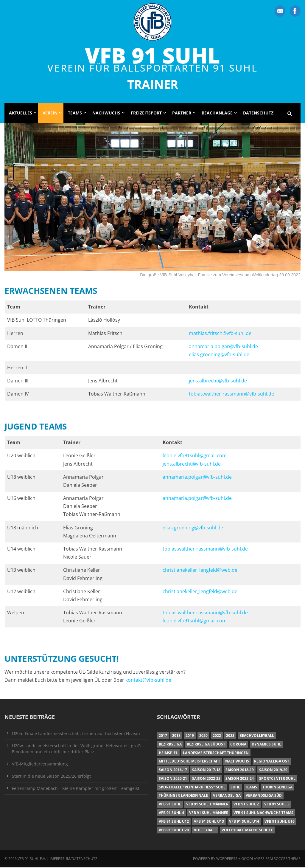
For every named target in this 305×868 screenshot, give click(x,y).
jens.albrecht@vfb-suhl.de (218, 382)
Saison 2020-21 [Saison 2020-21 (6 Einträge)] (173, 779)
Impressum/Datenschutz (74, 860)
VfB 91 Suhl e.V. (32, 860)
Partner (182, 114)
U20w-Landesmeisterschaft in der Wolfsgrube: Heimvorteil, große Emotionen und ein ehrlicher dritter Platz (77, 749)
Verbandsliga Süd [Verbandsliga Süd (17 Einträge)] (264, 796)
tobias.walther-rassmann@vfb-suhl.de (231, 395)
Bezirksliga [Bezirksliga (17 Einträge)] (170, 745)
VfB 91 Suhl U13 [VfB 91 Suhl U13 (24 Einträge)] (209, 822)
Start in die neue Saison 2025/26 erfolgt (51, 777)
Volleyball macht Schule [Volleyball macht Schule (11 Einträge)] (247, 831)
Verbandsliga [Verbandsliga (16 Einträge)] (227, 796)
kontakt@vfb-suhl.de (148, 681)
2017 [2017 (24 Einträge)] (163, 736)
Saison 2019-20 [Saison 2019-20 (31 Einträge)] (273, 771)
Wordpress (227, 860)
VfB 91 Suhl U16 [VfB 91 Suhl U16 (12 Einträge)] (280, 822)
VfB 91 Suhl (152, 55)
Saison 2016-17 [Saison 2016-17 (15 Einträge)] (173, 771)
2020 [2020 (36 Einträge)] (203, 736)
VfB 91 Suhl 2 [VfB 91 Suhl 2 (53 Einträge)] (246, 805)
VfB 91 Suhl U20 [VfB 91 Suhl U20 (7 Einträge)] (174, 831)
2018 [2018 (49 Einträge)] (176, 736)
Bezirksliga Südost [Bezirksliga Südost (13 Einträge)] (206, 745)
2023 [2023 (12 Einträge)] (230, 736)
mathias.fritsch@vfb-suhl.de (220, 334)
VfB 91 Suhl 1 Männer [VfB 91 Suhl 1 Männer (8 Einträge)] (207, 805)
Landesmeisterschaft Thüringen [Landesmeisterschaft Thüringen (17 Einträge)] (216, 753)
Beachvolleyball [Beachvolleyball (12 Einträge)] (257, 736)
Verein (50, 114)
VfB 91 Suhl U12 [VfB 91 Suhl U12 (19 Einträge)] (174, 822)
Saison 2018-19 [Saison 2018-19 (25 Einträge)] (240, 771)
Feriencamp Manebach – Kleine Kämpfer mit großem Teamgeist (76, 789)
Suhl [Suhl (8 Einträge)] (235, 788)
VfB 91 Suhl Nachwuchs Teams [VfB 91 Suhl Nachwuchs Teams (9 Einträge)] (263, 814)
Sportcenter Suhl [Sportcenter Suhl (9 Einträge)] (277, 779)
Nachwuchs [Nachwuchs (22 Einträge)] (237, 762)
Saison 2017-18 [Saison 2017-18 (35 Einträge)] (206, 771)
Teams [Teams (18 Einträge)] (251, 788)
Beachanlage (217, 114)
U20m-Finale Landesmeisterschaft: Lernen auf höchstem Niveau (76, 734)
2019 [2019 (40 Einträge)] (190, 736)
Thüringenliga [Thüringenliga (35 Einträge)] (277, 788)
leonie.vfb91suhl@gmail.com (195, 456)
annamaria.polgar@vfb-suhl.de (223, 347)
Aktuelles (21, 114)
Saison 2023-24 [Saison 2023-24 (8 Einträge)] (240, 779)
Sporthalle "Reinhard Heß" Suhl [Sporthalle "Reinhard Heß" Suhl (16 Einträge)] (192, 788)
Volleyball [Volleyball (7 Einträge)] (205, 831)
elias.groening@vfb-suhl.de (219, 355)
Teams (75, 114)
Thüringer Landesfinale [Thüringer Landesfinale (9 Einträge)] (183, 796)
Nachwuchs (106, 114)
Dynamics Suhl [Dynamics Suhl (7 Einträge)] (266, 745)
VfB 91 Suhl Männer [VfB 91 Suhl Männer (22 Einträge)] (209, 814)
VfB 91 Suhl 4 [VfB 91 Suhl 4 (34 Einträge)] (171, 814)
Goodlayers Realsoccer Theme (271, 860)
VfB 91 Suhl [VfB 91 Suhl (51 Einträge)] (170, 805)
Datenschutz (258, 114)
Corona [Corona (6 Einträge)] (238, 745)
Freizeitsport (146, 114)
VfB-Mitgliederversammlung (40, 764)
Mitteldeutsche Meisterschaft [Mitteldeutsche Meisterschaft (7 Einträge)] (189, 762)
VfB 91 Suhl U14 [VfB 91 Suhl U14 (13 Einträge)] (244, 822)
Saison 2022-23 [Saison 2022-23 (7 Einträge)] (206, 779)
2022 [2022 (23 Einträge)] (217, 736)
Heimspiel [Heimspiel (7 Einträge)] (168, 753)
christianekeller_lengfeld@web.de (200, 571)
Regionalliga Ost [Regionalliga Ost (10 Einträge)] (272, 762)
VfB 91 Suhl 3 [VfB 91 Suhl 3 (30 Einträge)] (277, 805)
